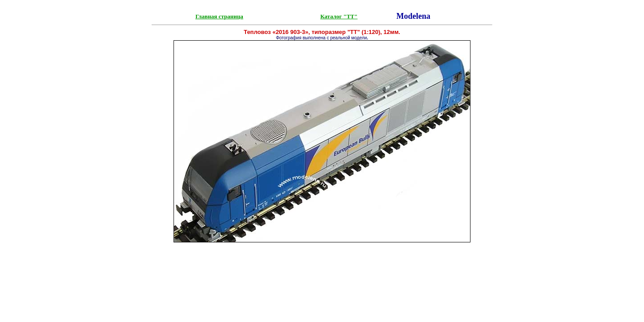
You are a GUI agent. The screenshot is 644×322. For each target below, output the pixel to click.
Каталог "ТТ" (339, 16)
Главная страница (219, 16)
